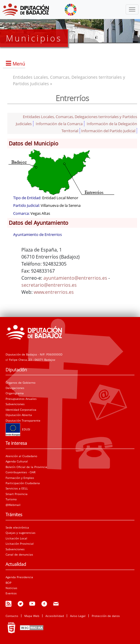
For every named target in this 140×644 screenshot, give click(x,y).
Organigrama (15, 393)
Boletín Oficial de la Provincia (26, 467)
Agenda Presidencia (19, 577)
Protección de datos (106, 616)
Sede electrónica (17, 527)
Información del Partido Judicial (108, 131)
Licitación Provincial (20, 544)
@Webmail (13, 505)
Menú (19, 64)
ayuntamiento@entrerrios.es (75, 278)
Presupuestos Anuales (21, 399)
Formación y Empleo (20, 478)
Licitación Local (16, 538)
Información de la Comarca (59, 124)
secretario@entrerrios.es (49, 285)
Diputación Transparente (23, 420)
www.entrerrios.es (54, 292)
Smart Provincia (17, 494)
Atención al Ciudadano (21, 456)
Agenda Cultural (17, 461)
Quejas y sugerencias (21, 533)
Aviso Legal (78, 616)
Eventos (11, 593)
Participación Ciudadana (23, 483)
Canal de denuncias (19, 554)
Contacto (12, 616)
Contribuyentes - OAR (21, 472)
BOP (8, 583)
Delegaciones (15, 388)
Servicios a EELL (17, 488)
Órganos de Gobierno (21, 383)
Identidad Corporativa (21, 410)
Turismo (11, 499)
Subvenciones (15, 404)
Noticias (11, 588)
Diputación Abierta (19, 415)
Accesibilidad (55, 616)
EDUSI (18, 429)
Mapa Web (32, 616)
